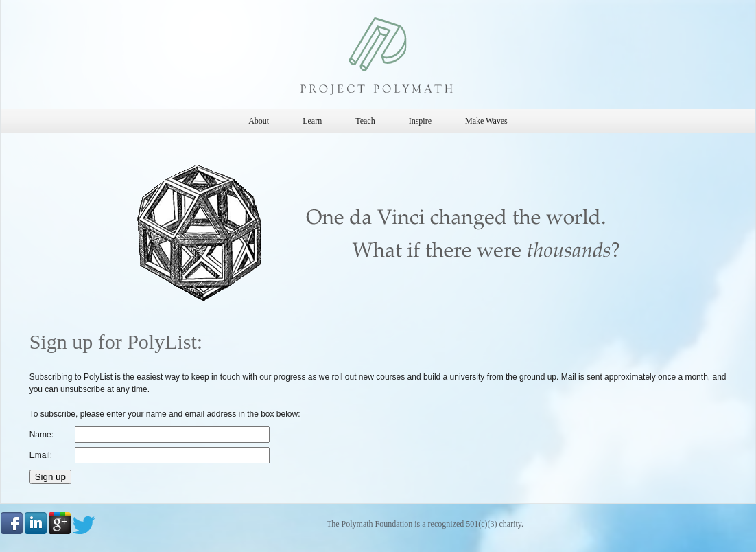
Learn (312, 121)
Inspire (420, 121)
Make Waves (486, 121)
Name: (42, 435)
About (259, 121)
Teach (365, 121)
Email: (41, 455)
